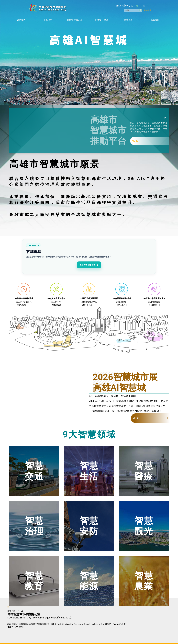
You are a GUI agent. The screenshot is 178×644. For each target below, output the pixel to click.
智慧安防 (89, 526)
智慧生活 (89, 471)
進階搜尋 (147, 10)
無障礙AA (22, 631)
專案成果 (128, 20)
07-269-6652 (18, 627)
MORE (135, 141)
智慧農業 (144, 581)
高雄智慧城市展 (75, 20)
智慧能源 (89, 581)
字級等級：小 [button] (135, 6)
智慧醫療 (144, 471)
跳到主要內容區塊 (1, 1)
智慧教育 (34, 581)
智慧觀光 (144, 526)
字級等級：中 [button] (137, 6)
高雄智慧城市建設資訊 (47, 8)
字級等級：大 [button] (140, 6)
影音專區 (155, 20)
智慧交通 (34, 471)
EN (127, 6)
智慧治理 (34, 526)
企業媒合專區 (101, 20)
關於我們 (21, 20)
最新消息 (48, 20)
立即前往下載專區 (89, 265)
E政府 (10, 631)
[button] (141, 10)
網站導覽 (120, 6)
